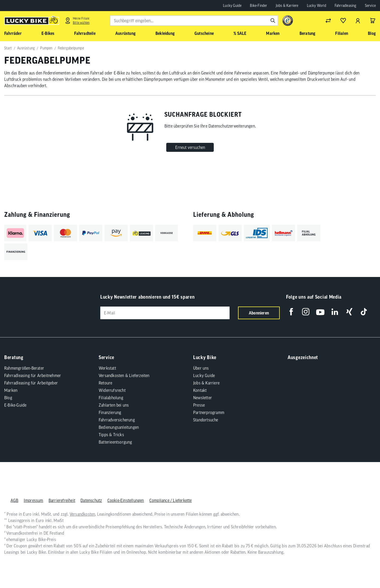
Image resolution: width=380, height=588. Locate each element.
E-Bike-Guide (15, 405)
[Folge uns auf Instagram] (306, 312)
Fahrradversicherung (117, 420)
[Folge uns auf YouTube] (320, 312)
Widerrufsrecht (112, 390)
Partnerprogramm (209, 412)
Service (370, 6)
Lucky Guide (232, 6)
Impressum (34, 500)
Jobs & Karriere (287, 6)
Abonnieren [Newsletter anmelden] (259, 313)
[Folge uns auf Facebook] (291, 312)
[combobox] (194, 21)
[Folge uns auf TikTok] (364, 312)
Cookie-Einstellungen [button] (126, 500)
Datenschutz (91, 500)
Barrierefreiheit (62, 500)
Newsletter (203, 398)
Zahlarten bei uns (114, 405)
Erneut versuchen (190, 147)
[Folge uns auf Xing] (349, 312)
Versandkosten (82, 514)
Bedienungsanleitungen (119, 427)
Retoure (105, 383)
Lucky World (317, 6)
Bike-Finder (258, 6)
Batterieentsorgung (115, 442)
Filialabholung (111, 398)
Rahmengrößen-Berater (24, 368)
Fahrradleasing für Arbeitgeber (31, 383)
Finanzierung (110, 412)
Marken (11, 390)
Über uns (201, 368)
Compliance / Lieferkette (171, 500)
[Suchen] (273, 21)
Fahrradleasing (346, 6)
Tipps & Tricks (111, 435)
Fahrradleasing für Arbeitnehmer (33, 375)
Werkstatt (107, 368)
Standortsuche (206, 420)
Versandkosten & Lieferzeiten (124, 375)
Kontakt (200, 390)
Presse (199, 405)
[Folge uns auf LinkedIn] (335, 312)
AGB (15, 500)
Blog (8, 398)
